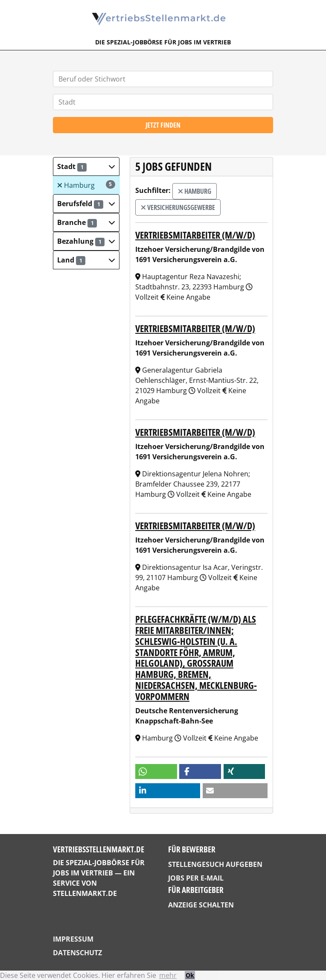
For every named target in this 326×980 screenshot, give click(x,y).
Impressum (73, 939)
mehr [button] (168, 975)
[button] (86, 166)
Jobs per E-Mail (196, 878)
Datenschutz (77, 953)
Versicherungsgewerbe (178, 207)
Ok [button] (190, 975)
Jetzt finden (163, 125)
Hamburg (86, 185)
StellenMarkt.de (85, 893)
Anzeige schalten (201, 905)
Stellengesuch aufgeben (215, 864)
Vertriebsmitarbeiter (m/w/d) (195, 235)
